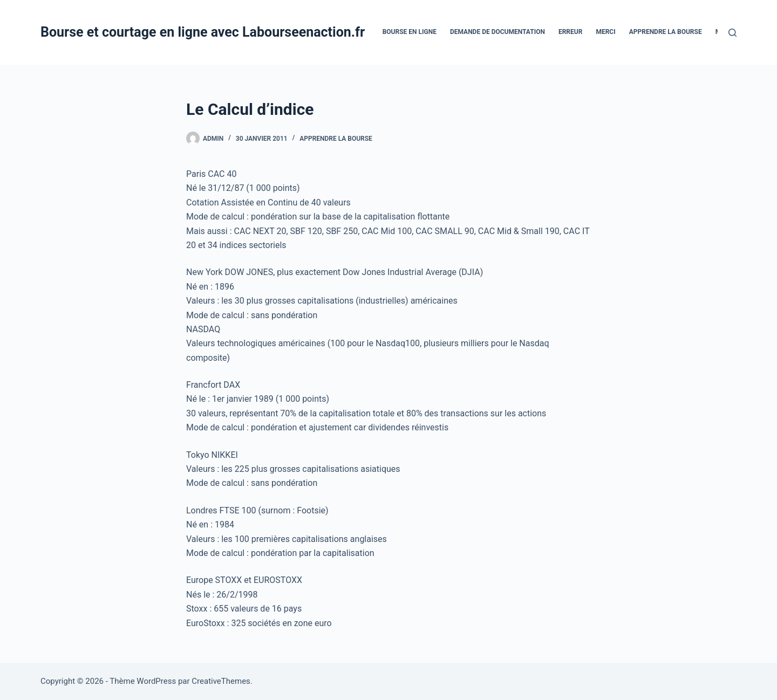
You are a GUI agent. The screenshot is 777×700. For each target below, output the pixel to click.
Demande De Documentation (497, 32)
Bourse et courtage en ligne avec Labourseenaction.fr (203, 32)
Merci (605, 32)
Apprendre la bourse (666, 32)
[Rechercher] (732, 33)
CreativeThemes (221, 681)
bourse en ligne (410, 32)
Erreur (570, 32)
